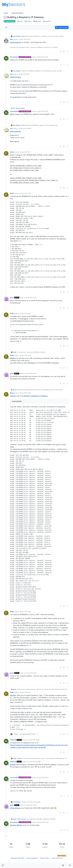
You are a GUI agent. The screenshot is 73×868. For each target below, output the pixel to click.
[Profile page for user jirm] (6, 75)
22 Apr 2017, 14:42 (31, 298)
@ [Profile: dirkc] (24, 36)
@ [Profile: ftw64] (13, 358)
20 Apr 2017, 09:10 (24, 74)
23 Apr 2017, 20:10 (33, 762)
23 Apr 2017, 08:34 (25, 355)
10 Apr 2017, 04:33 (25, 39)
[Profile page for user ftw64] (6, 153)
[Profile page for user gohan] (6, 299)
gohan (12, 298)
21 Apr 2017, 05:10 (24, 128)
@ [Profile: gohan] (13, 396)
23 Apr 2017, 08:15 (25, 313)
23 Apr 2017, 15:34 (25, 612)
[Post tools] (68, 51)
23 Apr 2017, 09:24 (25, 393)
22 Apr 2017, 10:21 (25, 152)
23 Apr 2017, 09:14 (31, 373)
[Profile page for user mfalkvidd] (6, 741)
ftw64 (12, 152)
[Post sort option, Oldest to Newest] (6, 27)
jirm (11, 74)
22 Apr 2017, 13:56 (25, 193)
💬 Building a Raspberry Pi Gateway (35, 396)
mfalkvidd (13, 740)
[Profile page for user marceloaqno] (6, 58)
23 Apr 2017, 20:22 (43, 777)
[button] (3, 865)
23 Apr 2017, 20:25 (31, 805)
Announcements (10, 21)
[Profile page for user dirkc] (6, 41)
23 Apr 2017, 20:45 (43, 822)
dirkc (12, 39)
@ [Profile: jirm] (12, 114)
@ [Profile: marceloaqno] (16, 42)
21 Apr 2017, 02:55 (43, 111)
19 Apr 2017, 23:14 (43, 57)
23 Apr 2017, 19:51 (25, 692)
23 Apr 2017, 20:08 (33, 740)
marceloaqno (17, 36)
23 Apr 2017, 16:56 (31, 673)
